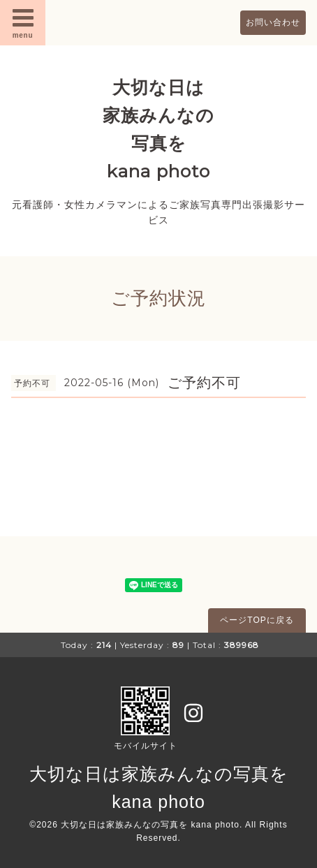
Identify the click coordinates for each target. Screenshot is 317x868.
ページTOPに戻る (257, 620)
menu (23, 22)
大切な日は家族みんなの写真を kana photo (150, 825)
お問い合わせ (273, 22)
